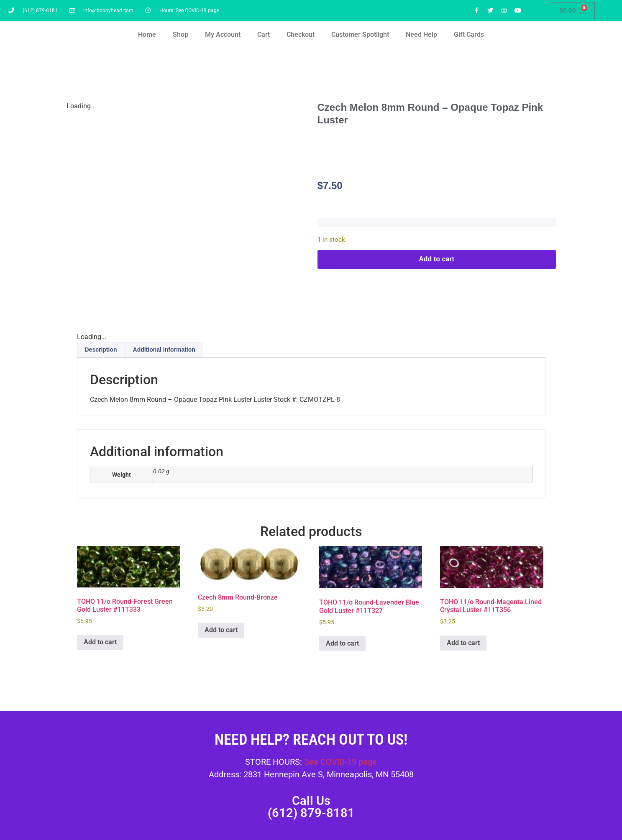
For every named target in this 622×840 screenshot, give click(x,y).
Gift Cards (469, 34)
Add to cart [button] (100, 642)
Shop (180, 34)
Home (147, 34)
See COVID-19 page (340, 762)
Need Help (421, 34)
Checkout (301, 34)
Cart (264, 34)
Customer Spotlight (360, 34)
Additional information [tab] (164, 350)
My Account (223, 34)
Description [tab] (101, 350)
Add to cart (436, 259)
